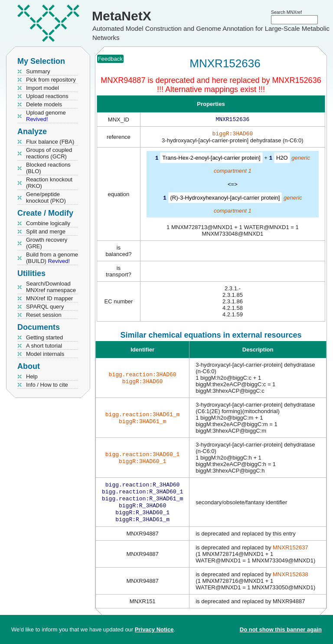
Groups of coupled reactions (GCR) (49, 153)
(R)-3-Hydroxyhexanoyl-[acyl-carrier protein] (225, 199)
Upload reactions (47, 96)
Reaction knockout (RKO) (49, 183)
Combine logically (48, 223)
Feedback (110, 59)
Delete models (44, 104)
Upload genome (46, 116)
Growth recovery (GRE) (47, 243)
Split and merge (46, 232)
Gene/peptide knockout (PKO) (46, 197)
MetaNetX (122, 16)
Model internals (45, 354)
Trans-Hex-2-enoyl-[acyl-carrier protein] (211, 159)
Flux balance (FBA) (50, 142)
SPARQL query (45, 307)
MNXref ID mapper (49, 298)
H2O (282, 159)
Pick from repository (51, 80)
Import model (42, 88)
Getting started (44, 337)
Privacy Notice (154, 629)
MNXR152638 (291, 580)
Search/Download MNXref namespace (51, 287)
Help (32, 376)
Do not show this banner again (281, 629)
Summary (38, 71)
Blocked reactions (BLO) (48, 168)
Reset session (44, 315)
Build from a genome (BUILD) (52, 258)
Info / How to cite (47, 385)
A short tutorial (44, 346)
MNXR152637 (291, 554)
